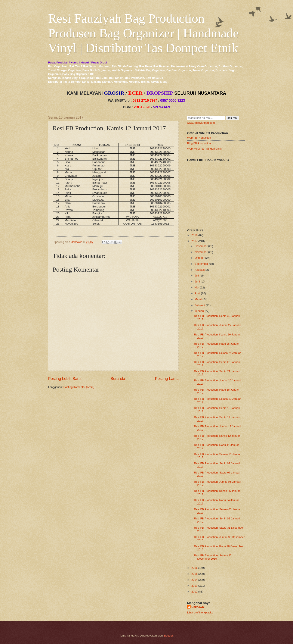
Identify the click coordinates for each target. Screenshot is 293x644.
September (201, 264)
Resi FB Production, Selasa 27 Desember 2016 (213, 557)
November (201, 252)
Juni (197, 282)
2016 (195, 568)
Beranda (118, 379)
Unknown (198, 607)
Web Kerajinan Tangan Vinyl (204, 149)
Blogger (168, 636)
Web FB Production (199, 138)
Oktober (200, 258)
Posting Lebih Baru (64, 379)
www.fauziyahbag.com (201, 123)
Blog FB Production (199, 143)
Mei (197, 287)
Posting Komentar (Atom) (79, 387)
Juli (197, 276)
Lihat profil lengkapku (200, 612)
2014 (195, 580)
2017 (195, 241)
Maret (198, 299)
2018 (195, 235)
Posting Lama (167, 379)
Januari (199, 311)
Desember (201, 246)
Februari (200, 305)
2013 (195, 586)
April (197, 293)
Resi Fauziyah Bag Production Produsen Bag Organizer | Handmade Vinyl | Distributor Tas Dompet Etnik (143, 33)
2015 (195, 574)
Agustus (200, 270)
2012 (195, 592)
